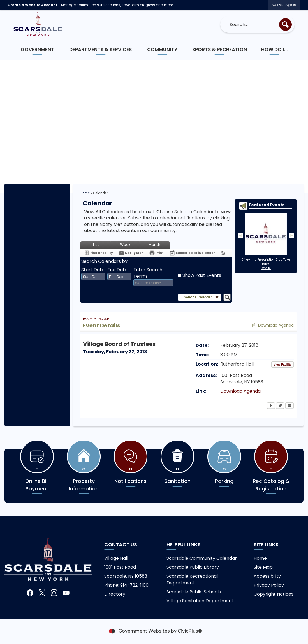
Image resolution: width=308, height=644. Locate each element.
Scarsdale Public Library (193, 567)
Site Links (266, 545)
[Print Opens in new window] (156, 253)
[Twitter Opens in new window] (280, 406)
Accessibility (267, 576)
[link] (284, 5)
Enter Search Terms (148, 273)
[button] (285, 24)
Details (266, 268)
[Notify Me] (131, 253)
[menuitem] (37, 50)
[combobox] (93, 277)
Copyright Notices (274, 594)
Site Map (263, 567)
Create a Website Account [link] (33, 5)
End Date (117, 270)
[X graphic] (42, 593)
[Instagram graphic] (54, 593)
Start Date (93, 270)
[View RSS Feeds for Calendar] (224, 253)
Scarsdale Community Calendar (202, 558)
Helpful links (184, 545)
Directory (115, 594)
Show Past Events (202, 275)
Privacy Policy (269, 585)
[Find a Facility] (98, 253)
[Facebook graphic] (30, 593)
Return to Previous (96, 319)
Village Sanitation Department (200, 601)
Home (85, 193)
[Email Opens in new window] (290, 406)
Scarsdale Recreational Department (192, 579)
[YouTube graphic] (66, 593)
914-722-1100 (134, 585)
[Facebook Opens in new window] (271, 406)
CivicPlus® (190, 631)
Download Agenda (240, 391)
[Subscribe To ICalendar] (192, 253)
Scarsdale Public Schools (194, 592)
